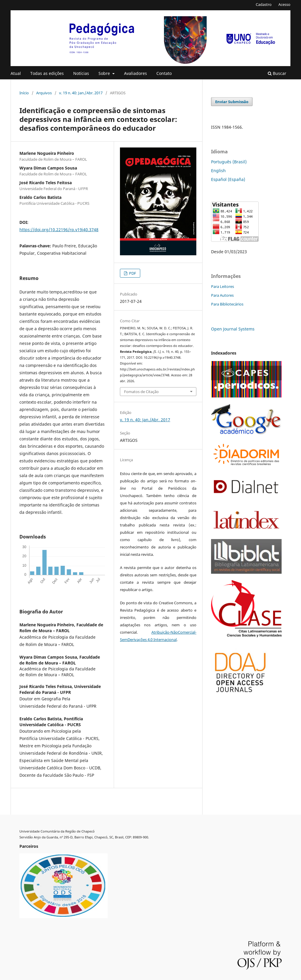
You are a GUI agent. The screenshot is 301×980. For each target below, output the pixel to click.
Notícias (81, 73)
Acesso (284, 4)
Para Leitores (223, 286)
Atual (16, 73)
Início (24, 93)
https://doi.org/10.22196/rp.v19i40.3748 (59, 230)
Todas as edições (47, 73)
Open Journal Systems (233, 329)
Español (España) (228, 179)
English (218, 171)
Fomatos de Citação (141, 392)
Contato (164, 73)
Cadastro (264, 4)
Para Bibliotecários (227, 304)
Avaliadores (136, 73)
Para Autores (222, 295)
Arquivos (44, 93)
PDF (132, 273)
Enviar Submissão (232, 102)
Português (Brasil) (229, 162)
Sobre (105, 73)
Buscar (277, 73)
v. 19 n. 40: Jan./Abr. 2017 (81, 93)
